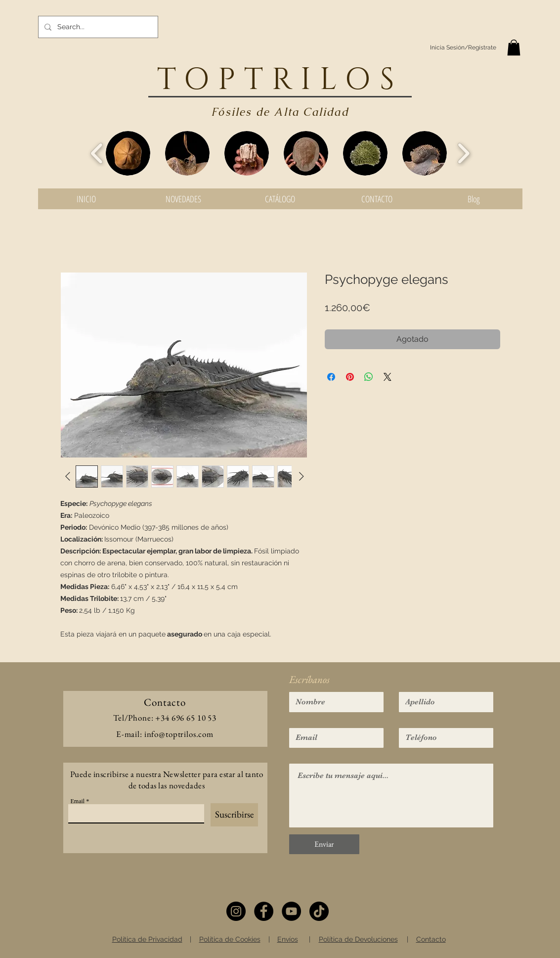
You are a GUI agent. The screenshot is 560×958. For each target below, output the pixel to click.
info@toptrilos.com (179, 734)
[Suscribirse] (234, 815)
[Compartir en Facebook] (331, 377)
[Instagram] (236, 911)
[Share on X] (388, 377)
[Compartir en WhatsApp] (369, 377)
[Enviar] (324, 844)
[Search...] (97, 27)
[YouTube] (291, 911)
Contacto (431, 939)
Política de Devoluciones (358, 939)
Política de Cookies (230, 939)
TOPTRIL (251, 80)
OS (374, 80)
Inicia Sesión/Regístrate (463, 47)
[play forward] (463, 153)
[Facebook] (264, 911)
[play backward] (97, 153)
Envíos (288, 939)
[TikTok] (319, 911)
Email (78, 801)
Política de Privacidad (147, 939)
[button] (514, 47)
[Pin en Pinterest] (350, 377)
